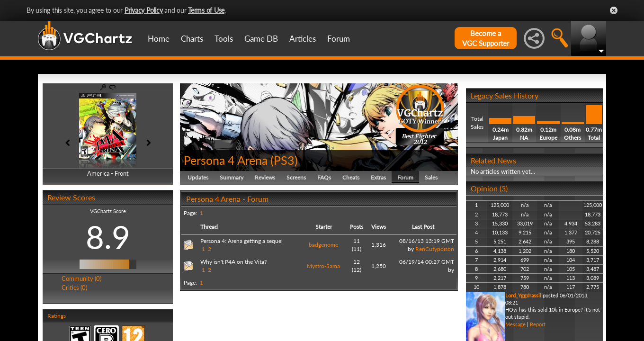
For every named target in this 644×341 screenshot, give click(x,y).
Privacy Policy (144, 10)
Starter (324, 227)
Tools (224, 39)
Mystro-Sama (323, 266)
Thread (209, 227)
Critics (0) (74, 287)
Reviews (265, 177)
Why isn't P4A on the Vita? (233, 262)
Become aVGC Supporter (486, 38)
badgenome (323, 245)
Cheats (351, 177)
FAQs (324, 177)
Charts (192, 39)
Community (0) (81, 278)
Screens (296, 177)
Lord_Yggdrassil (523, 295)
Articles (303, 39)
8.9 (108, 237)
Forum (339, 39)
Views (379, 227)
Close (614, 10)
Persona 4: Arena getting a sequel (241, 241)
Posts (357, 227)
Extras (378, 177)
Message (515, 324)
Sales (431, 177)
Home (159, 39)
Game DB (261, 39)
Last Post (423, 227)
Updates (198, 177)
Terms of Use (206, 10)
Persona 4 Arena (226, 160)
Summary (232, 177)
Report (538, 324)
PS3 (284, 160)
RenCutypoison (435, 249)
